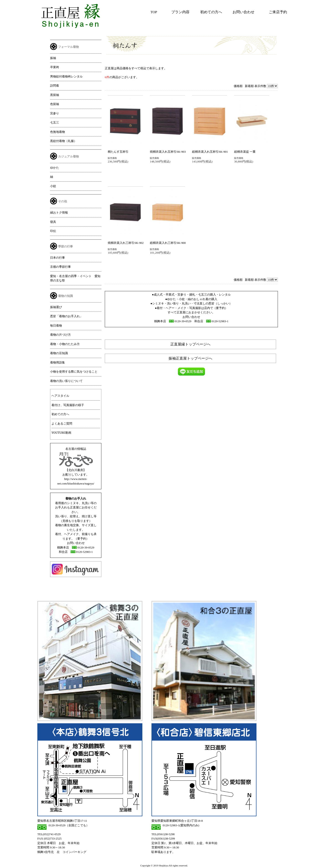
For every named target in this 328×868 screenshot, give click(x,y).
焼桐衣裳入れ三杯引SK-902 (126, 243)
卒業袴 (55, 67)
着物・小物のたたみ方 (65, 344)
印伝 (53, 231)
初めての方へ (211, 12)
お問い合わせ (243, 12)
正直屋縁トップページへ (190, 344)
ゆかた (55, 167)
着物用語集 (58, 362)
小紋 (53, 186)
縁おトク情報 (59, 212)
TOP (154, 12)
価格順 (238, 86)
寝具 (53, 222)
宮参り (55, 113)
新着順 (249, 86)
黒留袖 (55, 95)
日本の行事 (58, 258)
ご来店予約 (278, 12)
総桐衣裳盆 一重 (245, 152)
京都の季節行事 (60, 267)
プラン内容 (180, 12)
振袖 (53, 58)
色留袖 (55, 104)
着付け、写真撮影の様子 (68, 405)
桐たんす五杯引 (118, 152)
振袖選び (56, 307)
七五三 (55, 122)
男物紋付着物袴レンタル (66, 76)
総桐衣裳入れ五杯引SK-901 (210, 152)
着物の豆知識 (59, 353)
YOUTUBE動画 (61, 433)
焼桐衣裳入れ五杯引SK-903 (168, 152)
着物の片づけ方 (60, 335)
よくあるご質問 (62, 423)
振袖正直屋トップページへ (190, 358)
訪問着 (55, 85)
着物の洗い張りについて (66, 381)
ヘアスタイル (60, 396)
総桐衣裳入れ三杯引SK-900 (168, 243)
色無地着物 (58, 132)
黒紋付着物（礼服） (63, 141)
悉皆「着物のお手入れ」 (66, 316)
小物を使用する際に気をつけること (74, 371)
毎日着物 (56, 325)
